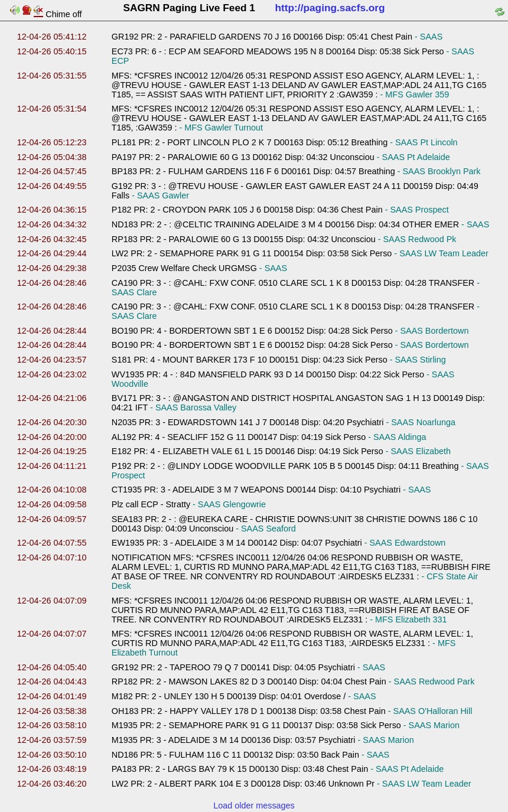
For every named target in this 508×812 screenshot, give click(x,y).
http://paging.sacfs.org (330, 8)
